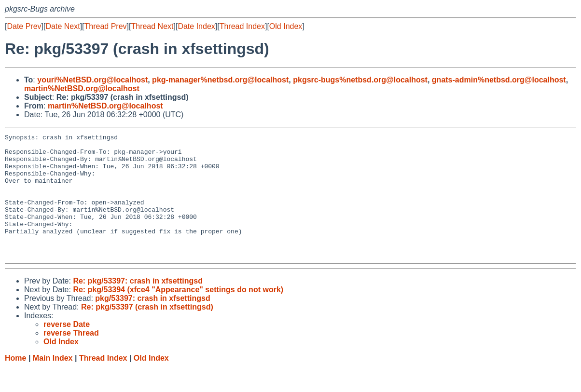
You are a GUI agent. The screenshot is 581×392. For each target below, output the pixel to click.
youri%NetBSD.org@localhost (92, 80)
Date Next (62, 26)
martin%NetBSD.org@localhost (82, 88)
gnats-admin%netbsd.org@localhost (499, 80)
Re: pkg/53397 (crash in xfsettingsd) (147, 331)
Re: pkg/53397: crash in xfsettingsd (138, 305)
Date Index (196, 26)
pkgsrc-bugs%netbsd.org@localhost (360, 80)
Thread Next (152, 26)
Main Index (53, 383)
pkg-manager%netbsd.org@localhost (220, 80)
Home (15, 383)
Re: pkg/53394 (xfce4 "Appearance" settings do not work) (178, 314)
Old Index (286, 26)
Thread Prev (106, 26)
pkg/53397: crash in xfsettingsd (152, 323)
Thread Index (242, 26)
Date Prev (24, 26)
